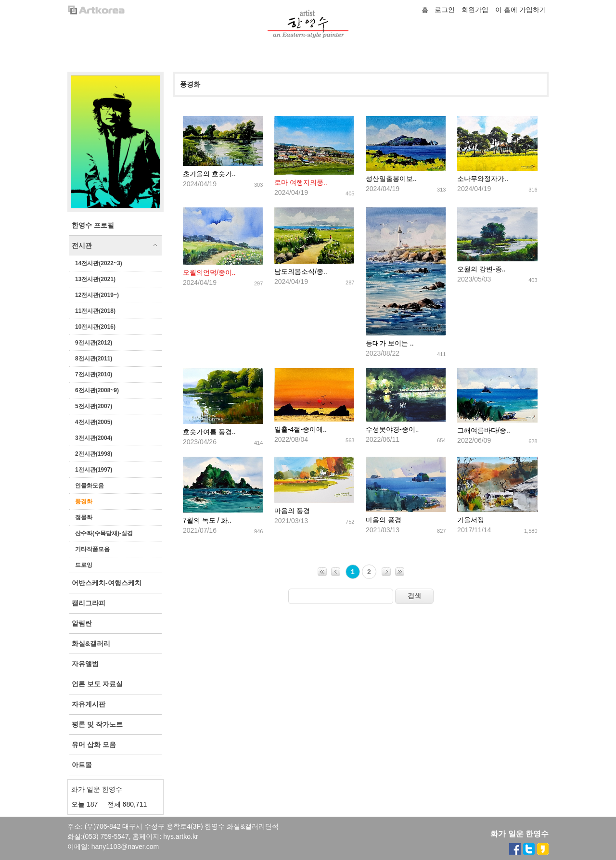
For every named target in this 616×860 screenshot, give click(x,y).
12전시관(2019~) (97, 295)
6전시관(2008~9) (97, 390)
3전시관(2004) (94, 438)
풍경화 (84, 501)
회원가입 (475, 10)
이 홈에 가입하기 (521, 10)
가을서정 (471, 520)
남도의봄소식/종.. (301, 271)
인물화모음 (90, 486)
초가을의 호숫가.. (209, 174)
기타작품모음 (92, 549)
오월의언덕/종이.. (209, 272)
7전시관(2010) (94, 374)
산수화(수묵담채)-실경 (104, 533)
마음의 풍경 (292, 511)
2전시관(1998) (94, 454)
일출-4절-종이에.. (301, 429)
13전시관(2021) (95, 279)
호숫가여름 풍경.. (209, 432)
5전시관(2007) (94, 406)
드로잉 (84, 565)
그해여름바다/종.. (484, 430)
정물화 (84, 517)
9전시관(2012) (94, 343)
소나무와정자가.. (483, 179)
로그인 (445, 10)
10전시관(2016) (95, 327)
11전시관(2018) (95, 311)
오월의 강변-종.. (481, 269)
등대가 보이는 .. (390, 343)
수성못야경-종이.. (392, 429)
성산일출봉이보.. (391, 179)
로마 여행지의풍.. (301, 182)
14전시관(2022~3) (99, 263)
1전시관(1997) (94, 470)
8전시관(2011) (94, 359)
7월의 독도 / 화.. (207, 520)
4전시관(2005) (94, 422)
